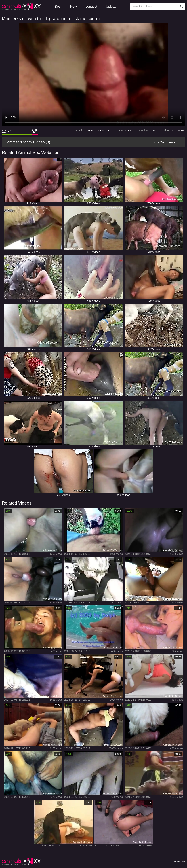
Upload (111, 7)
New (73, 7)
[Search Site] (182, 7)
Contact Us (179, 861)
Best (58, 7)
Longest (91, 7)
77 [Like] (9, 131)
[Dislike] (35, 131)
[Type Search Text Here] (158, 7)
